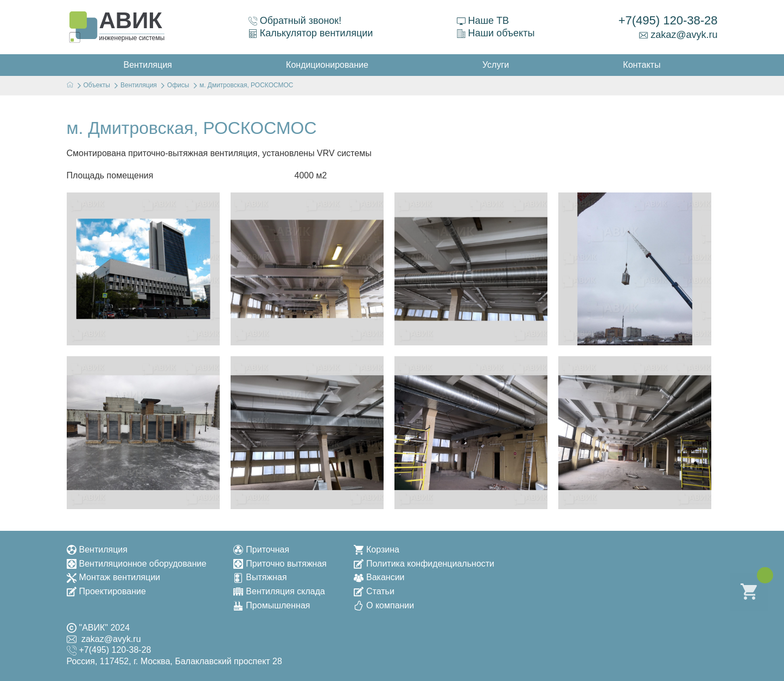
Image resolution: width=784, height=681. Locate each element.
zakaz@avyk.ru (678, 35)
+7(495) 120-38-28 (668, 20)
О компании (384, 605)
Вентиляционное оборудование (137, 564)
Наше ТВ (483, 21)
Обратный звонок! (295, 21)
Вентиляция (97, 550)
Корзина (377, 550)
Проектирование (106, 591)
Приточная (261, 550)
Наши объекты (496, 33)
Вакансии (379, 577)
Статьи (374, 591)
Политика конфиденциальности (424, 564)
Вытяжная (260, 577)
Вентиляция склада (279, 591)
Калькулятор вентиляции (311, 33)
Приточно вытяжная (280, 564)
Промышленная (272, 605)
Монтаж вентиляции (114, 577)
